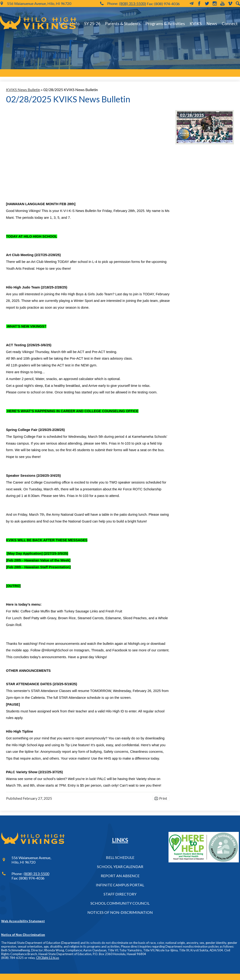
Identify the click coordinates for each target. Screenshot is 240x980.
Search (238, 4)
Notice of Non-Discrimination (23, 935)
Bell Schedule (120, 857)
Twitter (207, 4)
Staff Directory (120, 894)
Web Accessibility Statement (23, 921)
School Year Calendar (120, 867)
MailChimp (191, 4)
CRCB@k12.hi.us (48, 958)
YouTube (222, 4)
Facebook (199, 4)
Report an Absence (120, 876)
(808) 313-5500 (132, 3)
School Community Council (120, 903)
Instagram (215, 4)
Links (120, 840)
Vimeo (230, 4)
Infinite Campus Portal (120, 885)
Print (163, 798)
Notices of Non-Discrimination (120, 912)
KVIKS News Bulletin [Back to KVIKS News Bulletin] (23, 90)
